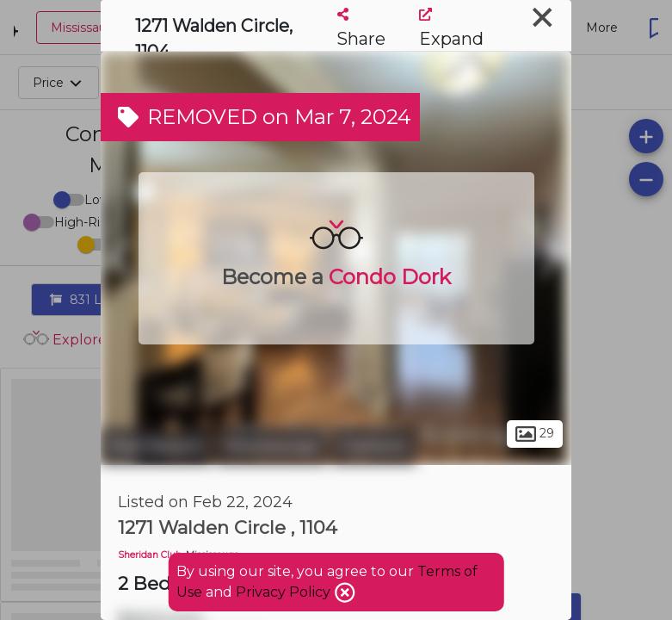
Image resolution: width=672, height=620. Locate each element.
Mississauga (271, 446)
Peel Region (156, 446)
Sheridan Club (150, 555)
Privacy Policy (285, 592)
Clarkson (374, 446)
